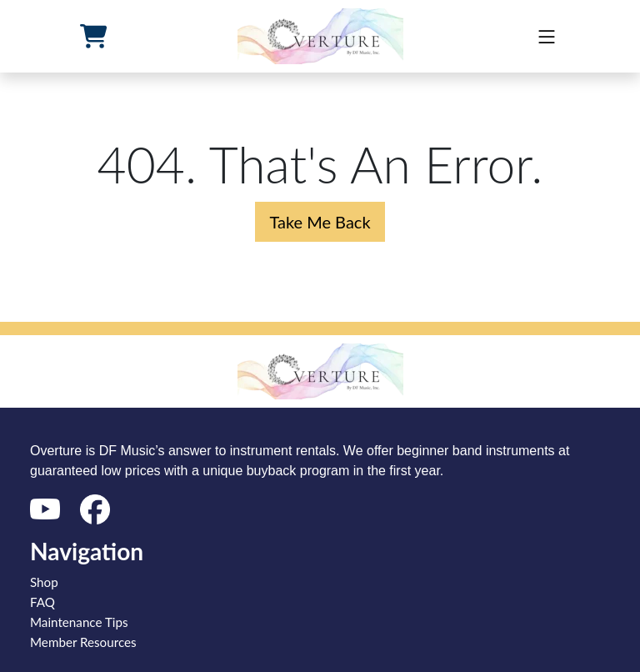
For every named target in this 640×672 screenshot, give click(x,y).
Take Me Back (320, 222)
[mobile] (547, 37)
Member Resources (83, 642)
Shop (44, 582)
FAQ (42, 602)
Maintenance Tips (79, 622)
